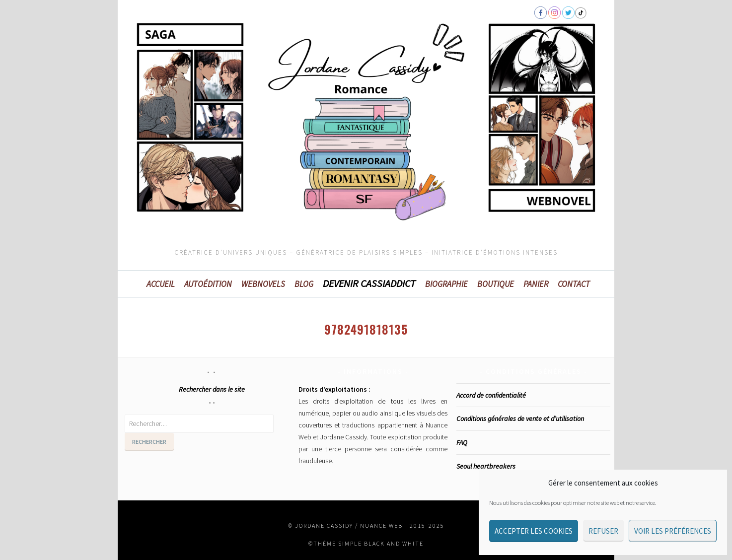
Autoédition (208, 284)
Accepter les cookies (534, 531)
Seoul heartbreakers (486, 466)
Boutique (496, 284)
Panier (536, 284)
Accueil (161, 284)
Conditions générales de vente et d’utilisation (520, 419)
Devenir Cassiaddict (369, 283)
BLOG (304, 284)
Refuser (603, 531)
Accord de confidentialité (491, 395)
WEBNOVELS (263, 284)
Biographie (446, 284)
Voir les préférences (673, 531)
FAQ (462, 442)
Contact (574, 284)
